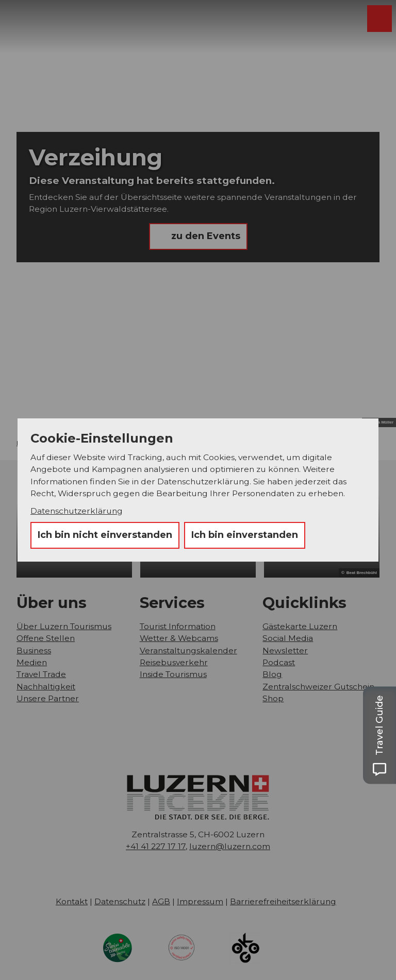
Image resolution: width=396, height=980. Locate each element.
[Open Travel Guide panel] (379, 735)
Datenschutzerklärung (77, 511)
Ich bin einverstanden (245, 535)
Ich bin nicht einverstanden (105, 535)
